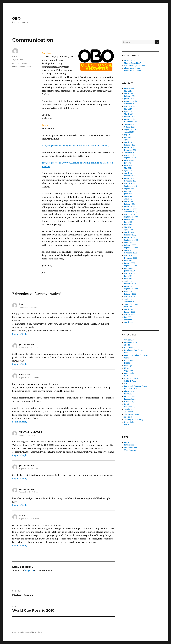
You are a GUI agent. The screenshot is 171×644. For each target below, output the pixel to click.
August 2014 (129, 88)
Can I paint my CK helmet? (135, 66)
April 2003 (128, 281)
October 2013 (129, 106)
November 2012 (130, 124)
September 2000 (131, 304)
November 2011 (130, 153)
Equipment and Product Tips (136, 355)
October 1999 (129, 315)
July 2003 (128, 276)
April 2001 (128, 299)
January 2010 (129, 207)
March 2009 (129, 232)
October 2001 (129, 297)
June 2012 (128, 137)
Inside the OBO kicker (133, 71)
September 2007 (131, 248)
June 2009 (128, 225)
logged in (29, 570)
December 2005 (131, 258)
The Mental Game (131, 414)
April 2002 (128, 291)
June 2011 (128, 166)
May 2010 (128, 196)
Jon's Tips (128, 366)
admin (15, 56)
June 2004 (128, 268)
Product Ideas (130, 396)
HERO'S (127, 363)
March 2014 (129, 94)
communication (19, 67)
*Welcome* (129, 340)
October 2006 (130, 255)
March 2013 (129, 114)
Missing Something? (132, 63)
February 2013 (130, 117)
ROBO (127, 404)
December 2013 (130, 101)
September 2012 (131, 130)
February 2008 (130, 245)
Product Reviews (131, 399)
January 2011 (129, 178)
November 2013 (130, 104)
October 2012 (129, 127)
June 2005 (128, 261)
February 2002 (130, 294)
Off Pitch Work (130, 381)
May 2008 (128, 243)
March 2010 (129, 202)
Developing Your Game (133, 350)
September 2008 (131, 240)
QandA (28, 67)
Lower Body (129, 373)
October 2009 (130, 214)
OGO (126, 384)
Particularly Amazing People (136, 386)
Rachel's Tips (130, 402)
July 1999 (128, 317)
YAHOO (127, 425)
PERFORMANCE (131, 389)
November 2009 (131, 212)
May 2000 (128, 307)
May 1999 (128, 320)
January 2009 (130, 237)
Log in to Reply (20, 334)
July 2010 (128, 191)
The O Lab (128, 417)
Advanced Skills (131, 342)
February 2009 (130, 235)
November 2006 (131, 253)
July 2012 (128, 135)
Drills (126, 353)
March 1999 (129, 322)
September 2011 (131, 158)
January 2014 (129, 99)
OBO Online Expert (20, 63)
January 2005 (130, 263)
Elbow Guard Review (132, 68)
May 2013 (128, 109)
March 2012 (129, 142)
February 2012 (130, 145)
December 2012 (130, 122)
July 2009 (128, 222)
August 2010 (129, 189)
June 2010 (128, 194)
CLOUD (127, 345)
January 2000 (130, 312)
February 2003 (130, 284)
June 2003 (128, 279)
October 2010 (129, 184)
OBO (16, 18)
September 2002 (131, 289)
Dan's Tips (128, 348)
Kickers (127, 368)
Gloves (127, 358)
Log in (127, 442)
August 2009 (129, 220)
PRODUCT (128, 394)
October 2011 (129, 155)
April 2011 (128, 171)
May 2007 (128, 250)
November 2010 (130, 181)
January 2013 (129, 119)
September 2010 (131, 186)
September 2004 (131, 266)
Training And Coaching (134, 420)
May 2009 (128, 227)
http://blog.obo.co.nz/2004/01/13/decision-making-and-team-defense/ (75, 146)
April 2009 (128, 230)
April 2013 (128, 112)
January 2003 (130, 286)
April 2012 (128, 140)
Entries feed (129, 445)
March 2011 (129, 173)
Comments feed (131, 448)
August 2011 (129, 160)
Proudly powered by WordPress (31, 632)
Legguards (129, 371)
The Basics (129, 412)
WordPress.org (130, 450)
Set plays (128, 409)
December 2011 (130, 150)
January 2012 (129, 148)
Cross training (130, 61)
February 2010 (130, 204)
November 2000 (131, 302)
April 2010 (128, 199)
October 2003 (130, 273)
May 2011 (128, 168)
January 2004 (130, 271)
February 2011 (130, 176)
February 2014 (130, 96)
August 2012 (129, 132)
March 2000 (129, 309)
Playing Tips (129, 391)
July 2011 (128, 163)
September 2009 (131, 217)
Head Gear (129, 360)
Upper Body (129, 422)
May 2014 (128, 91)
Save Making (129, 407)
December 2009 (131, 209)
